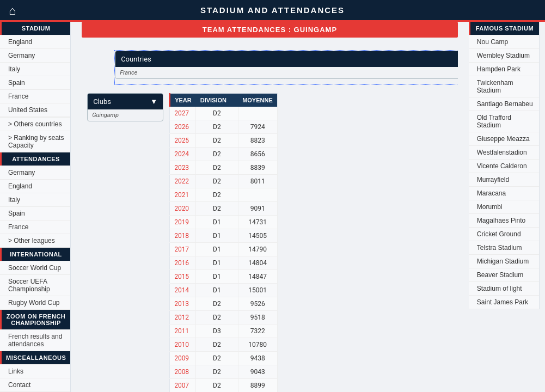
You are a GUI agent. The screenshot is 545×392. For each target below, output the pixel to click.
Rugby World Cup (34, 303)
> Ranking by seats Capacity (36, 142)
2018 (182, 236)
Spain (17, 83)
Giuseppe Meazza (503, 139)
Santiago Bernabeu (505, 104)
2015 (182, 277)
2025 (182, 140)
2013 (182, 304)
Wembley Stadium (503, 56)
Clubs (125, 102)
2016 (182, 263)
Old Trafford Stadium (494, 121)
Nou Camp (492, 42)
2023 (182, 168)
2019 (182, 222)
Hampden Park (499, 69)
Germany (22, 56)
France (18, 96)
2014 (182, 290)
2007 (182, 385)
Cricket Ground (499, 234)
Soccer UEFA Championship (29, 285)
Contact (19, 385)
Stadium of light (500, 289)
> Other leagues (32, 241)
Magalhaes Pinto (501, 220)
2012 (182, 317)
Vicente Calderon (502, 166)
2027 (182, 113)
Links (16, 371)
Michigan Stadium (503, 261)
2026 (182, 127)
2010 (182, 345)
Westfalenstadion (502, 152)
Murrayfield (493, 180)
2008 (182, 372)
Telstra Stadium (500, 248)
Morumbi (490, 207)
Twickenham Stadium (495, 87)
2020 (182, 209)
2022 (182, 181)
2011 (182, 331)
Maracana (491, 193)
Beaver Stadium (500, 275)
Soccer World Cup (35, 268)
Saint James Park (503, 302)
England (20, 42)
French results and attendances (35, 340)
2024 (182, 154)
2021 (182, 195)
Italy (14, 69)
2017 (182, 249)
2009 (182, 358)
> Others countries (35, 124)
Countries (305, 59)
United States (28, 110)
